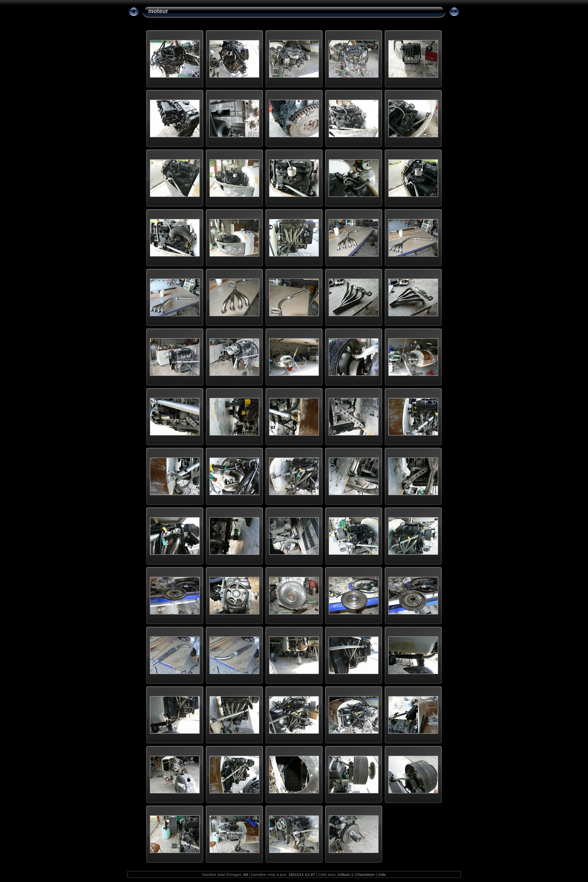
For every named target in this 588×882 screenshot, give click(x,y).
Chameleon (365, 874)
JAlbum (343, 874)
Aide (382, 874)
